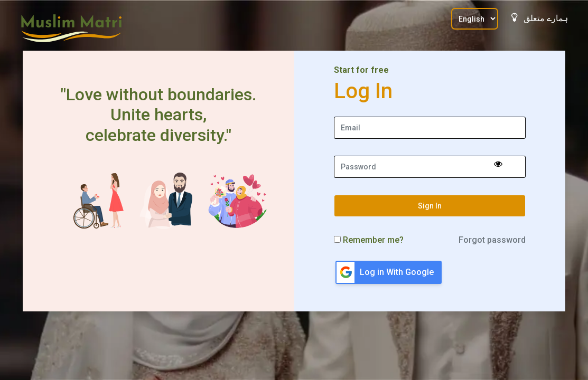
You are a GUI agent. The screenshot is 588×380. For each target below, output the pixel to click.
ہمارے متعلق (540, 18)
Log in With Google (397, 272)
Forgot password (492, 240)
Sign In (430, 206)
